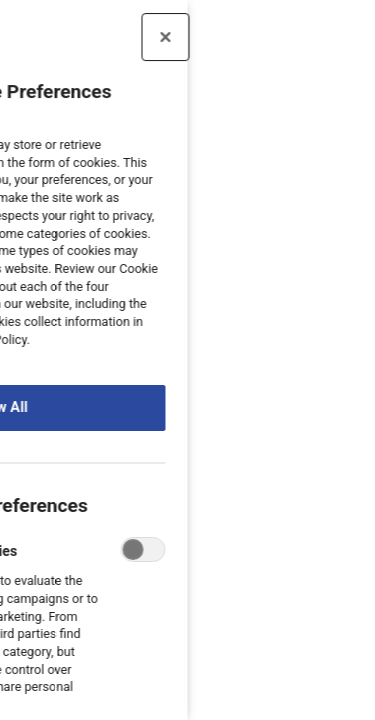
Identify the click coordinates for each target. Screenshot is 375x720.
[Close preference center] (113, 37)
